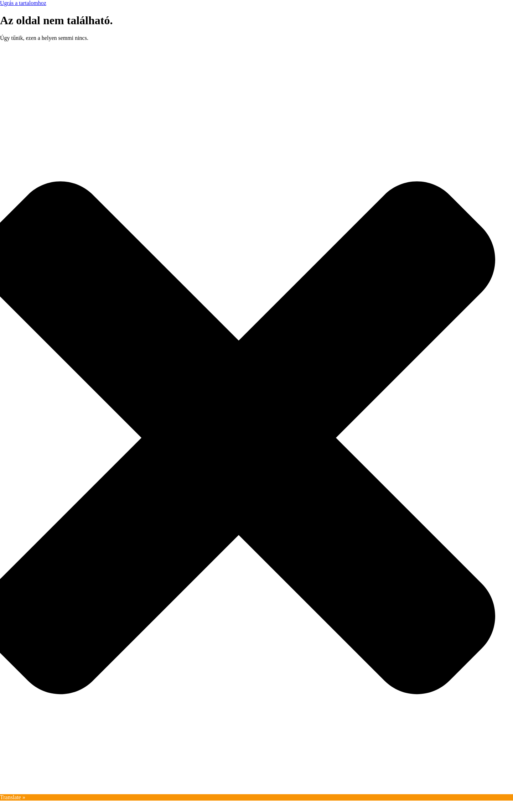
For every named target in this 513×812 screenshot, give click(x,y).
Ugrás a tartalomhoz (23, 3)
